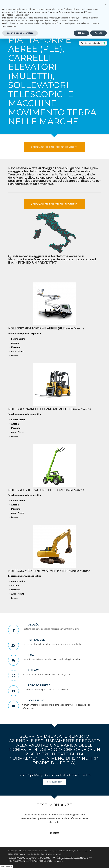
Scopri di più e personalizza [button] (20, 33)
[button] (105, 5)
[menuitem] (18, 857)
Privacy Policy (7, 866)
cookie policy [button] (23, 15)
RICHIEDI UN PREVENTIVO (37, 263)
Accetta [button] (98, 33)
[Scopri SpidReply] (54, 782)
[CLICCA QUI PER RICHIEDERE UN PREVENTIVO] (54, 147)
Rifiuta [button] (81, 33)
